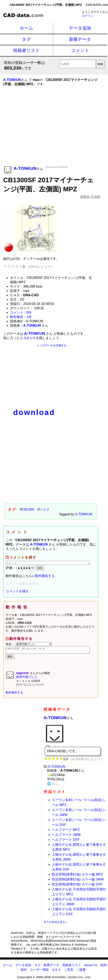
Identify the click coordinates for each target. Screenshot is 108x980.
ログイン (88, 16)
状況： (29, 644)
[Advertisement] (52, 132)
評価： (21, 568)
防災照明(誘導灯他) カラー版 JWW (78, 881)
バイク (45, 509)
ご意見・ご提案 (75, 971)
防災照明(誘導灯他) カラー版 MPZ (77, 876)
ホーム (26, 28)
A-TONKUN (84, 514)
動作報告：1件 (21, 317)
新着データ (80, 39)
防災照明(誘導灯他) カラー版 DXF (77, 886)
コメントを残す (17, 591)
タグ (26, 39)
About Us (91, 966)
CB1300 (28, 509)
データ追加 (80, 28)
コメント (80, 50)
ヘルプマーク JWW (66, 836)
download (34, 412)
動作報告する (45, 576)
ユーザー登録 (39, 971)
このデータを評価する (53, 345)
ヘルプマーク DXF (66, 841)
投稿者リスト (26, 50)
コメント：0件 (21, 312)
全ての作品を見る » (56, 923)
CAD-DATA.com (97, 5)
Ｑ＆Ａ (56, 971)
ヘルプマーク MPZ (66, 831)
